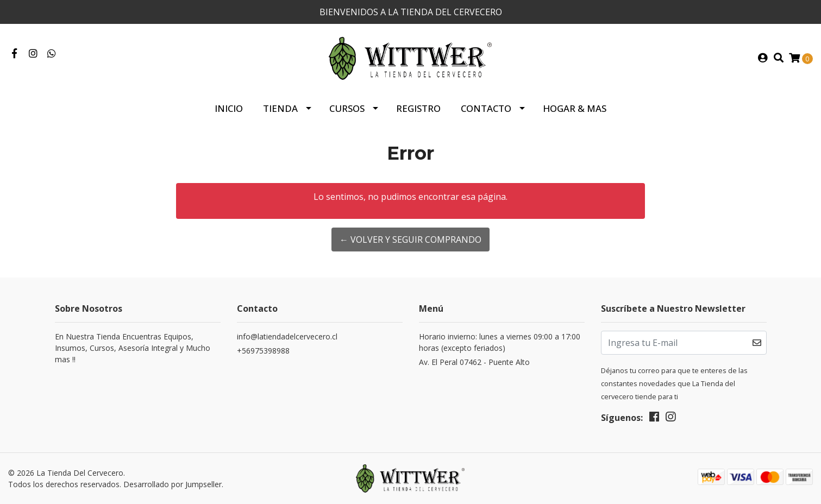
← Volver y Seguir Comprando (410, 240)
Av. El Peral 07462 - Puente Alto (474, 362)
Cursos (347, 108)
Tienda (280, 108)
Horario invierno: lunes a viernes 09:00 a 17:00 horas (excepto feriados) (500, 342)
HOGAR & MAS (575, 108)
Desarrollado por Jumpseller (173, 484)
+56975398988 (263, 351)
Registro (418, 108)
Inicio (229, 108)
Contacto (486, 108)
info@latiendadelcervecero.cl (287, 336)
